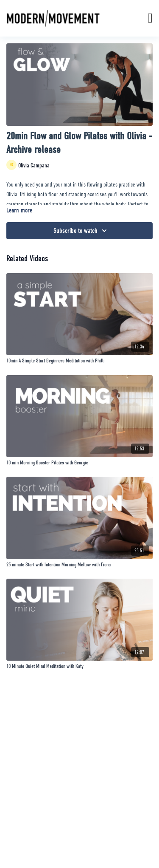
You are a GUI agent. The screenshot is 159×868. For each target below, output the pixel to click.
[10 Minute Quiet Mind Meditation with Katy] (79, 666)
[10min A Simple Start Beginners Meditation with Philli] (79, 361)
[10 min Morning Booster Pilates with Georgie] (79, 463)
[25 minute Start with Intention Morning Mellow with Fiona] (79, 565)
